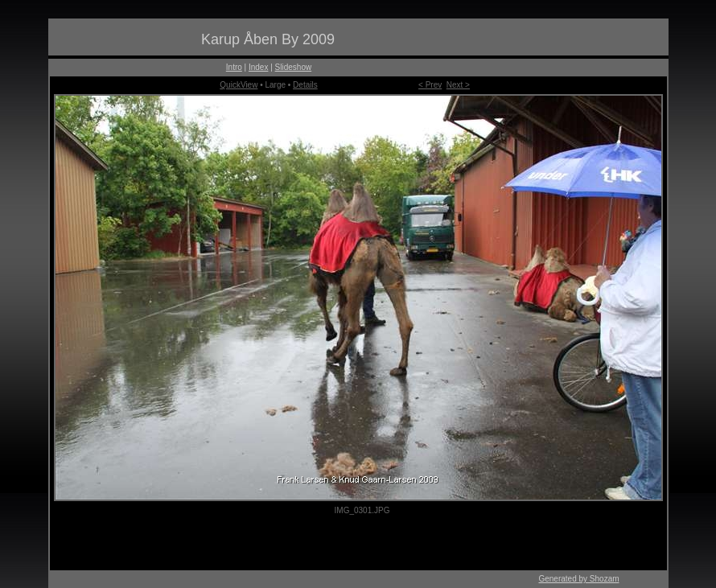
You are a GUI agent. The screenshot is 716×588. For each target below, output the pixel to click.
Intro (234, 67)
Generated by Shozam (578, 579)
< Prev (430, 85)
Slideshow (294, 67)
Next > (458, 85)
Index (258, 67)
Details (305, 85)
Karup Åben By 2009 (268, 39)
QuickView (239, 85)
